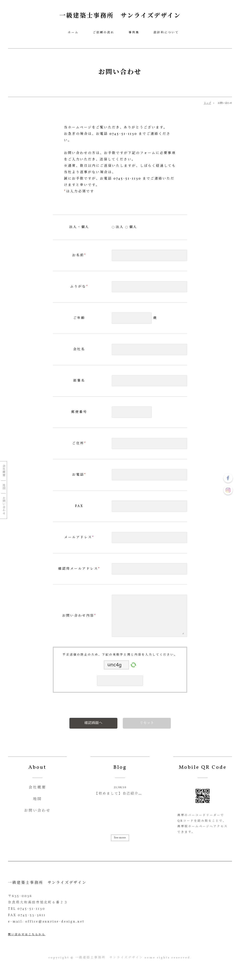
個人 (132, 227)
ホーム (73, 33)
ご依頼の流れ (104, 33)
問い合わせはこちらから (27, 935)
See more (120, 838)
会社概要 (3, 471)
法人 (119, 227)
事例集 (134, 33)
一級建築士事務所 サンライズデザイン (120, 16)
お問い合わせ (3, 506)
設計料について (166, 33)
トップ (207, 103)
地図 (3, 487)
